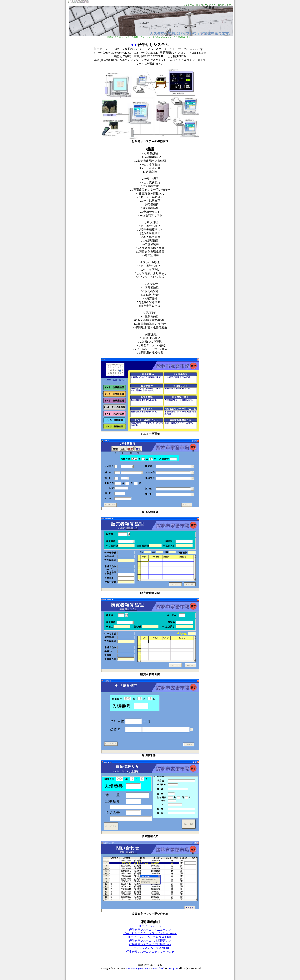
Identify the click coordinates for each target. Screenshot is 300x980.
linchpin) (173, 969)
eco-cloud (159, 969)
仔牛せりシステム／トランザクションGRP (150, 933)
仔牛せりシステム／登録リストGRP (150, 937)
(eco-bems (144, 969)
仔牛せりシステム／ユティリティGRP (150, 952)
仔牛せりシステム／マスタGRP (150, 948)
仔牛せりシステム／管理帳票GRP (150, 944)
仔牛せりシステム (150, 926)
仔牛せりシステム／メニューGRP (150, 930)
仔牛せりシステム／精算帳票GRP (150, 941)
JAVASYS (132, 969)
